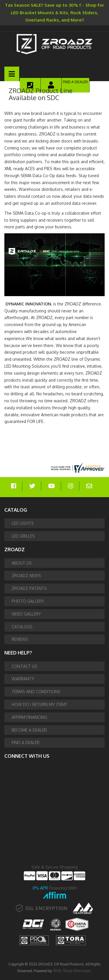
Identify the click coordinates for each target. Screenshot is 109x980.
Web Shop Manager (72, 971)
